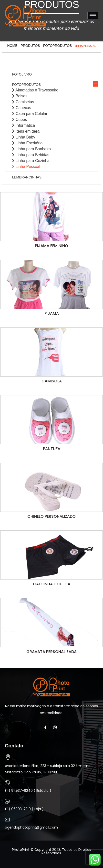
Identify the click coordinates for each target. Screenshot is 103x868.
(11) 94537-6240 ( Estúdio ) (28, 791)
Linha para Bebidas (31, 155)
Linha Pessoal (26, 167)
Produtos (30, 46)
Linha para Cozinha (31, 161)
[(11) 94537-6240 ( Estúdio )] (7, 783)
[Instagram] (56, 727)
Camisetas (23, 102)
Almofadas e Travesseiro (35, 90)
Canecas (21, 108)
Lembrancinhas (27, 177)
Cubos (19, 120)
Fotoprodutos (58, 46)
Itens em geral (26, 131)
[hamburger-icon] (93, 16)
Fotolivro (22, 74)
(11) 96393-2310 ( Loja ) (24, 809)
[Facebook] (47, 727)
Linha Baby (24, 137)
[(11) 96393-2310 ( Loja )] (7, 801)
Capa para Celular (30, 114)
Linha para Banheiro (31, 149)
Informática (23, 125)
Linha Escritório (27, 143)
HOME (12, 46)
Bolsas (20, 96)
